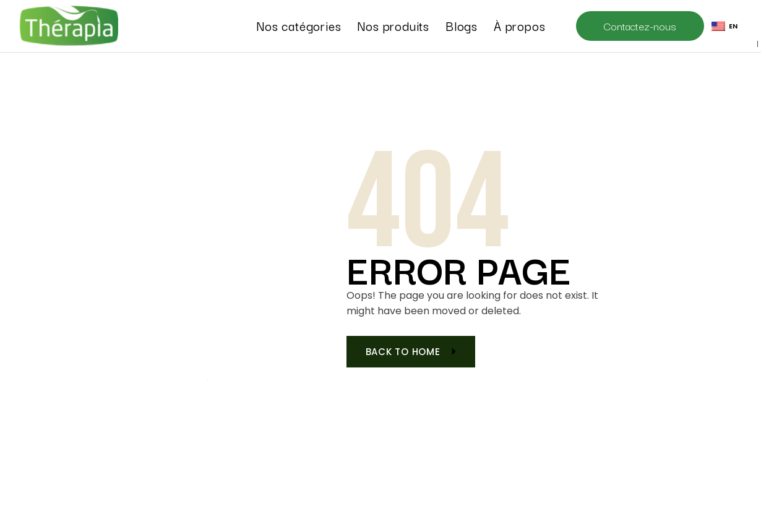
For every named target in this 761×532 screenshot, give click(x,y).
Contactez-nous (640, 26)
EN (724, 26)
